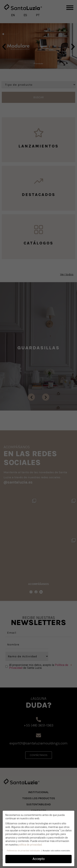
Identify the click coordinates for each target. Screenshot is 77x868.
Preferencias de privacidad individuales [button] (24, 851)
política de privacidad (30, 845)
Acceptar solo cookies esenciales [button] (56, 851)
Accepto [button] (39, 859)
